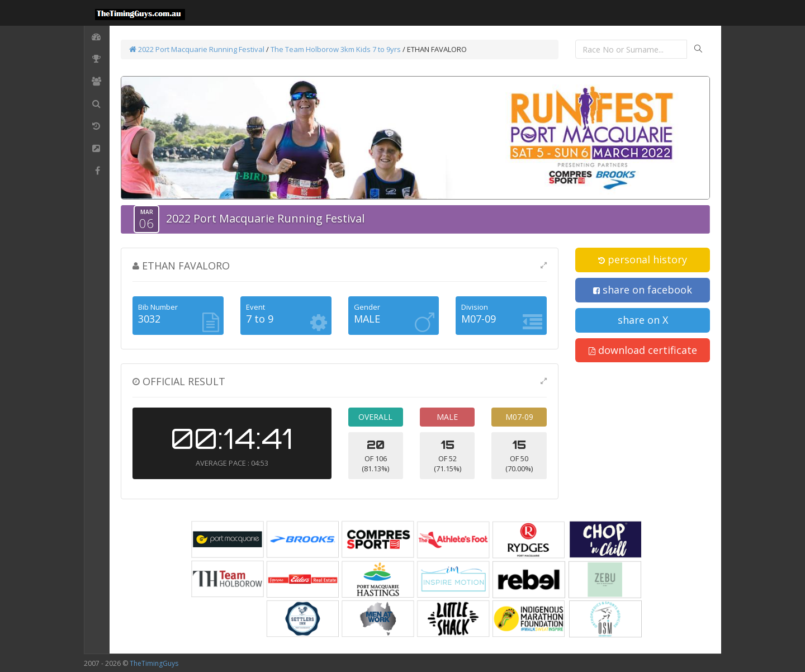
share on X (643, 320)
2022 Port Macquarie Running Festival (197, 49)
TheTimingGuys (154, 663)
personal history (643, 259)
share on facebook (643, 290)
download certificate (643, 350)
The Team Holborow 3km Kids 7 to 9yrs (336, 49)
